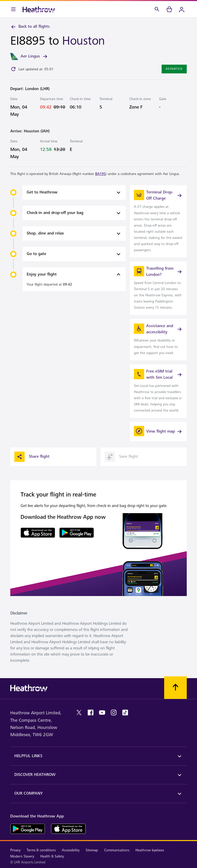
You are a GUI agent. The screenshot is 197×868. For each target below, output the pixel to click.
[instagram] (114, 713)
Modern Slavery (22, 856)
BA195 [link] (100, 174)
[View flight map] (158, 432)
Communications (117, 850)
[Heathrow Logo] (39, 9)
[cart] (169, 9)
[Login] (182, 9)
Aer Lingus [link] (34, 56)
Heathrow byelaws (150, 850)
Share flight (32, 457)
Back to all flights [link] (30, 27)
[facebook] (91, 713)
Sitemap (92, 850)
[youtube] (102, 713)
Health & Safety (52, 856)
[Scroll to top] (175, 688)
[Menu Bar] (13, 9)
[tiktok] (125, 713)
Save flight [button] (121, 457)
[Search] (157, 9)
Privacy (15, 850)
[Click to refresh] (13, 69)
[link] (158, 221)
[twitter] (79, 713)
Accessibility (71, 850)
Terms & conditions (41, 850)
